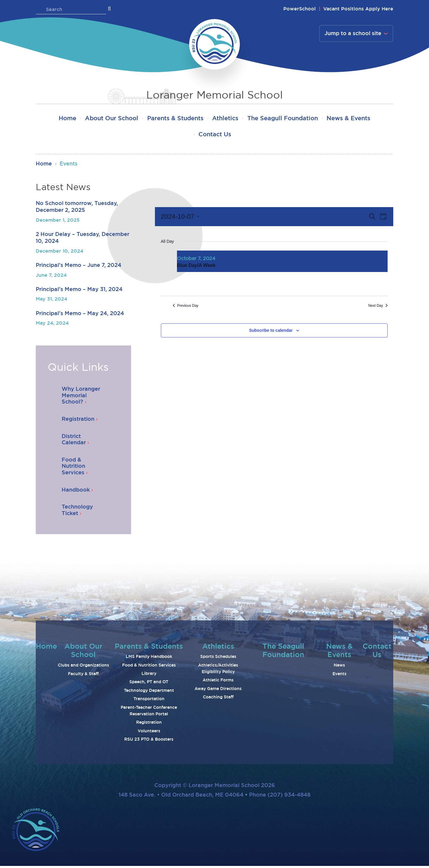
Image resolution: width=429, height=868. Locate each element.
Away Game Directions (218, 691)
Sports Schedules (218, 659)
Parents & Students (174, 119)
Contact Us (215, 136)
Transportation (149, 701)
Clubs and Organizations (83, 667)
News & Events (355, 119)
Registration (149, 724)
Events (339, 675)
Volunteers (149, 733)
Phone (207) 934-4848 (280, 797)
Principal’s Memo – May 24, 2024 (80, 315)
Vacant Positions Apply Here (358, 9)
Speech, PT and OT (149, 684)
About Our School (108, 119)
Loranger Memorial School (214, 95)
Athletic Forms (218, 682)
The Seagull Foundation (286, 119)
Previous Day (186, 307)
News (339, 667)
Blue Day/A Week (196, 267)
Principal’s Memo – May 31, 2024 (79, 291)
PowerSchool (300, 9)
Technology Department (149, 692)
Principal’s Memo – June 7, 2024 (79, 267)
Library (149, 675)
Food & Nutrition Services (149, 667)
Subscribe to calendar (271, 332)
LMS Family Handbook (149, 659)
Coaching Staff (218, 699)
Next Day (378, 307)
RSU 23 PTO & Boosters (149, 741)
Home (61, 119)
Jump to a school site (353, 34)
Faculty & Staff (83, 675)
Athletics (227, 119)
